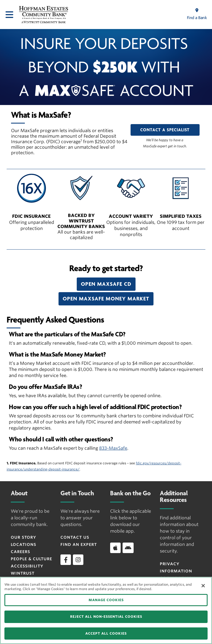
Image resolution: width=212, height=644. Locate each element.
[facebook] (66, 560)
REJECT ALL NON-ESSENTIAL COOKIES (106, 616)
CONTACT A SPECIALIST (165, 130)
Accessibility (27, 566)
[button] (106, 284)
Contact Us (75, 537)
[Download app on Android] (128, 548)
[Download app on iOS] (115, 548)
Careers (20, 552)
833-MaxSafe (113, 448)
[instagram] (78, 560)
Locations (23, 544)
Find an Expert (79, 544)
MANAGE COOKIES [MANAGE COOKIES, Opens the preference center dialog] (106, 600)
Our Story (23, 537)
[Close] (203, 586)
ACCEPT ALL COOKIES (106, 633)
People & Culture (31, 559)
